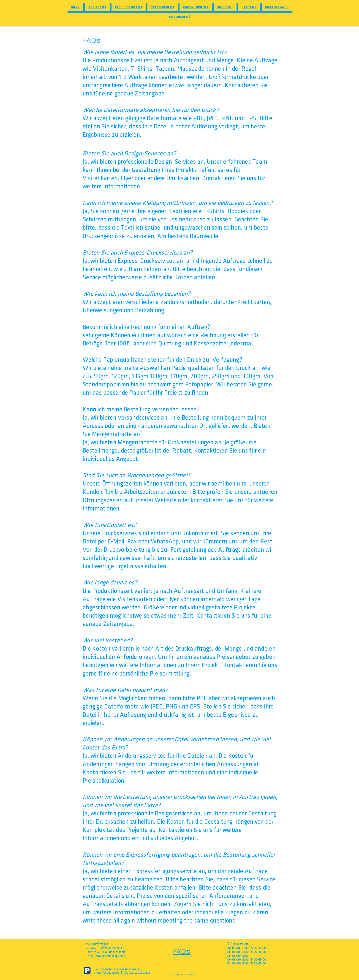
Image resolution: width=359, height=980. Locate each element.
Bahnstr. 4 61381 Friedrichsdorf (105, 952)
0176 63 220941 (112, 948)
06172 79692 (100, 944)
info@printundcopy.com (110, 956)
